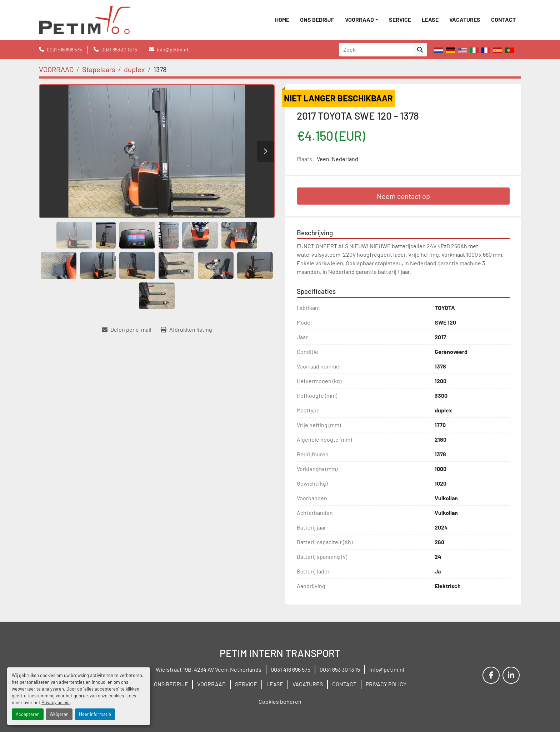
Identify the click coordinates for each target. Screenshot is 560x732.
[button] (362, 20)
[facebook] (491, 675)
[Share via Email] (127, 330)
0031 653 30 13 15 (119, 49)
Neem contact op (403, 196)
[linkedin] (511, 675)
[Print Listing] (186, 330)
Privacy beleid (56, 702)
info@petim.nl (172, 49)
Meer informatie (95, 714)
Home (282, 19)
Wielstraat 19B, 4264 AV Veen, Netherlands (209, 669)
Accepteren (28, 714)
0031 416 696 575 (64, 49)
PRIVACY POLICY (386, 684)
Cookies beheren (280, 701)
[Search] (376, 50)
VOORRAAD (359, 19)
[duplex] (134, 69)
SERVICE (400, 19)
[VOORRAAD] (56, 69)
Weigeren (59, 714)
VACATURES (465, 19)
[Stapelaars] (99, 69)
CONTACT (503, 19)
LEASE (430, 19)
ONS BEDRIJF (317, 19)
